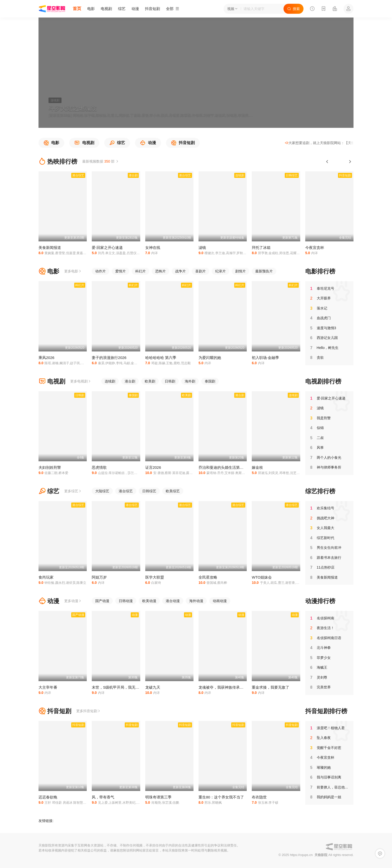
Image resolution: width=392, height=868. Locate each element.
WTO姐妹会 (262, 577)
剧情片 (240, 271)
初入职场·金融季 (265, 358)
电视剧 (106, 9)
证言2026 (153, 467)
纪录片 (220, 271)
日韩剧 (170, 381)
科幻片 (140, 271)
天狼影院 (321, 855)
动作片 (100, 271)
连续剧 (110, 381)
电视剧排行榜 (323, 381)
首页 (77, 9)
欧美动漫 (149, 601)
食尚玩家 (46, 577)
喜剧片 (200, 271)
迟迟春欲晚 (48, 797)
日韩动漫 (126, 601)
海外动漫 (196, 601)
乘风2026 (46, 358)
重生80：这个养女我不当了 (221, 797)
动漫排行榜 (320, 601)
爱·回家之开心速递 (107, 248)
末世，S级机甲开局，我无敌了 (117, 687)
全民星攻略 (208, 577)
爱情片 (120, 271)
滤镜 (202, 248)
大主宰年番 (48, 687)
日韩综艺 (149, 491)
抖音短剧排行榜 (326, 711)
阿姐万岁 (99, 577)
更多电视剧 (81, 381)
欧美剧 (150, 381)
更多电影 (73, 271)
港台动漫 (173, 601)
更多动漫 (73, 601)
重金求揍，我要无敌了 (270, 687)
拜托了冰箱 (261, 248)
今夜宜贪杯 (315, 248)
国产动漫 (102, 601)
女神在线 (153, 248)
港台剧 (130, 381)
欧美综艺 (173, 491)
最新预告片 (264, 271)
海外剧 (190, 381)
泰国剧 (210, 381)
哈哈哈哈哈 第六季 (161, 358)
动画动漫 (220, 601)
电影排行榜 (320, 271)
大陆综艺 (102, 491)
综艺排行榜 (320, 491)
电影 (91, 9)
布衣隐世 (259, 797)
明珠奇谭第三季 (158, 797)
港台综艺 (126, 491)
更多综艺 (73, 491)
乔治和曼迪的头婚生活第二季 (223, 467)
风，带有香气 (103, 797)
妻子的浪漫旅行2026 (109, 358)
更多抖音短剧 (88, 711)
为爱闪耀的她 (210, 358)
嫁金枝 (257, 467)
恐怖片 (160, 271)
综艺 (122, 9)
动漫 (135, 9)
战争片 (180, 271)
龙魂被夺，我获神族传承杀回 (223, 687)
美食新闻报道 (50, 248)
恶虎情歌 (99, 467)
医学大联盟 (155, 577)
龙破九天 (153, 687)
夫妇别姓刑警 (50, 467)
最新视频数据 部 (101, 161)
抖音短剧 (152, 9)
